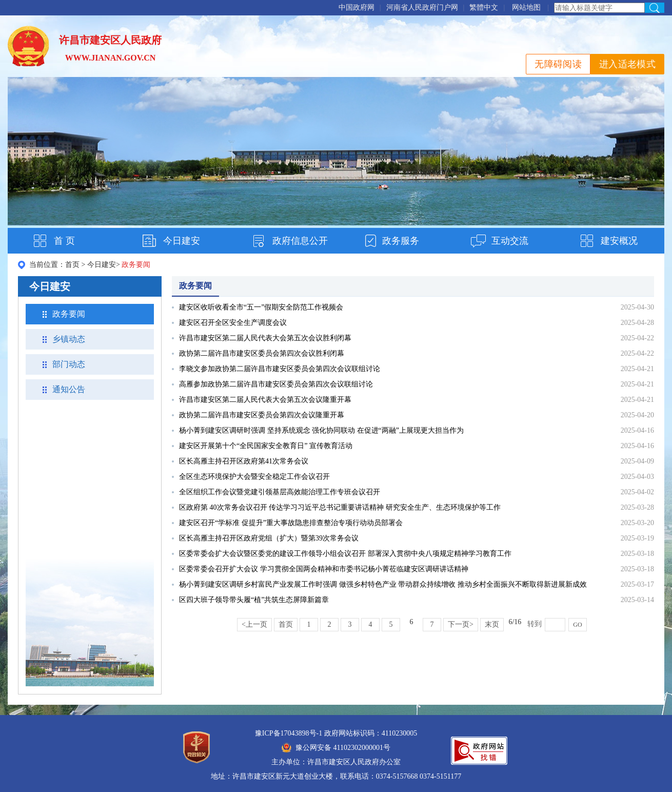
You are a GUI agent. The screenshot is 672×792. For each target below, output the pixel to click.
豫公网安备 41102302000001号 (336, 748)
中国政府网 (357, 7)
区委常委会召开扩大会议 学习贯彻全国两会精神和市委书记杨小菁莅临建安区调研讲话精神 (324, 569)
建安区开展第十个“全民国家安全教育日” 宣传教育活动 (266, 446)
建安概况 (619, 241)
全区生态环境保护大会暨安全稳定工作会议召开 (254, 477)
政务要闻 (69, 314)
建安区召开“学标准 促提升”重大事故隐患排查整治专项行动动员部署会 (291, 523)
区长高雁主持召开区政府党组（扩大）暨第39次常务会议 (269, 538)
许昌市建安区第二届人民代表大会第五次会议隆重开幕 (265, 400)
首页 (72, 265)
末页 (492, 624)
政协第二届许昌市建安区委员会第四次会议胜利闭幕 (262, 353)
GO (577, 625)
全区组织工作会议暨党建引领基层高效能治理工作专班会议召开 (280, 492)
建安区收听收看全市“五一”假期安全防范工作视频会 (261, 307)
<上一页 (254, 624)
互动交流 (510, 241)
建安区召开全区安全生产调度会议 (233, 323)
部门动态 (69, 364)
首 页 (64, 241)
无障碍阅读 (558, 64)
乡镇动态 (69, 339)
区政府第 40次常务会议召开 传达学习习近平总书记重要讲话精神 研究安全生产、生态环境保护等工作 (340, 507)
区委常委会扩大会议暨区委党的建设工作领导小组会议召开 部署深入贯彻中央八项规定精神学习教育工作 (345, 554)
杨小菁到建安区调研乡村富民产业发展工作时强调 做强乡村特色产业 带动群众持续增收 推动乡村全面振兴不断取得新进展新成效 (383, 584)
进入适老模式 (627, 64)
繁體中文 (484, 7)
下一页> (461, 624)
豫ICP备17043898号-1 (289, 733)
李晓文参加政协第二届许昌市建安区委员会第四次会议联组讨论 (280, 369)
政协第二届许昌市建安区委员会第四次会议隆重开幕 (262, 415)
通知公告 (69, 389)
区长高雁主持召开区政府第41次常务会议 (244, 461)
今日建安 (182, 241)
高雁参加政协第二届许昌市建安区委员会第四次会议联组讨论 (276, 384)
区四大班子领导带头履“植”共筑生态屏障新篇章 (254, 600)
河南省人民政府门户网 (422, 7)
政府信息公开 (300, 241)
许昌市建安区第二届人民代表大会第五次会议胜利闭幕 (265, 338)
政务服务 (401, 241)
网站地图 (526, 7)
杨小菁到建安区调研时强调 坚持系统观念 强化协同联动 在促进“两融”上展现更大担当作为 (321, 430)
